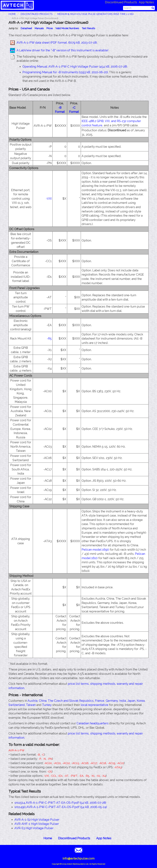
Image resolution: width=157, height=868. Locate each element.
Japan (131, 701)
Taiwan (31, 705)
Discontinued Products (121, 2)
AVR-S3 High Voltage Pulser (34, 828)
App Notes (146, 2)
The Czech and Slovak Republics (71, 701)
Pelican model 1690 (95, 550)
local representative (95, 705)
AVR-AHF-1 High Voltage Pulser (37, 824)
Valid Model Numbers (67, 28)
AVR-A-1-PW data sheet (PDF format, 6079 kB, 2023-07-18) (57, 43)
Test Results (88, 28)
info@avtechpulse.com (78, 858)
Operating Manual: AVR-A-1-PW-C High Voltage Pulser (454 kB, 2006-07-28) (75, 67)
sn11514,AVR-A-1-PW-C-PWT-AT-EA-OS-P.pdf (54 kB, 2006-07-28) (60, 803)
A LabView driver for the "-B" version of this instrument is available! (62, 50)
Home (48, 838)
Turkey (47, 705)
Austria (32, 701)
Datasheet (26, 28)
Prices (50, 28)
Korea (141, 701)
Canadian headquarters (93, 723)
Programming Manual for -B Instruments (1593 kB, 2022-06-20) (65, 72)
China (43, 701)
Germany (112, 701)
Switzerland (17, 705)
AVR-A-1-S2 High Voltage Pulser (37, 820)
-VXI (49, 199)
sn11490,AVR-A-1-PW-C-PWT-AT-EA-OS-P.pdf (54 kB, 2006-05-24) (61, 807)
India (123, 701)
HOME (12, 14)
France (100, 701)
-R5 (49, 339)
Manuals (39, 28)
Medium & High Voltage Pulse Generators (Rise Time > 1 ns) (95, 14)
